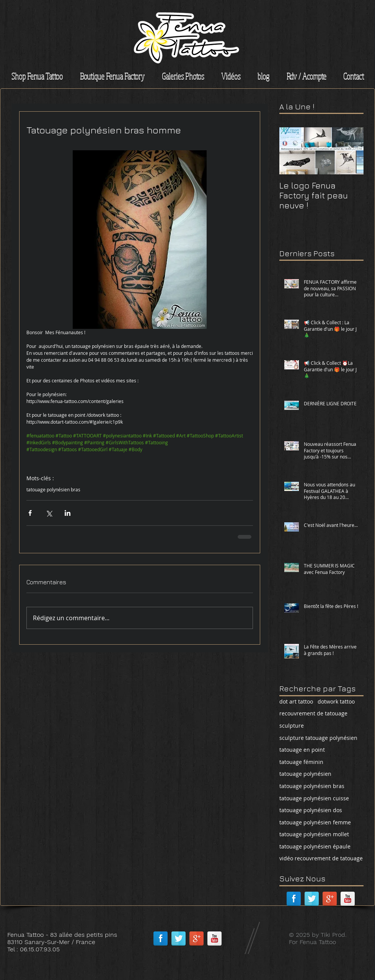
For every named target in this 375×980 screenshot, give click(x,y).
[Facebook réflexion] (294, 899)
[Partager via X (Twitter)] (49, 513)
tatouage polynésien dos (311, 810)
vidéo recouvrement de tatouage (321, 858)
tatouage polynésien (305, 774)
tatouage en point (302, 750)
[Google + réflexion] (330, 899)
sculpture (292, 726)
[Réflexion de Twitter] (312, 899)
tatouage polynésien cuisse (314, 798)
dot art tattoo (296, 701)
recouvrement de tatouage (313, 713)
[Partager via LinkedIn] (68, 513)
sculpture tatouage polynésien (318, 738)
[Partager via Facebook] (30, 513)
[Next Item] (351, 151)
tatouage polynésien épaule (315, 846)
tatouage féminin (301, 762)
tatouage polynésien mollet (314, 834)
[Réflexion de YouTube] (348, 899)
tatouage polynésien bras (53, 490)
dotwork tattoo (336, 701)
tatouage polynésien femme (315, 822)
